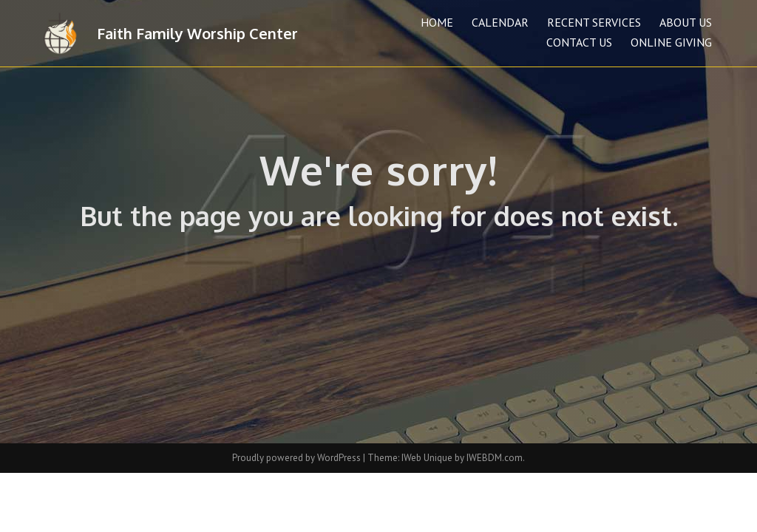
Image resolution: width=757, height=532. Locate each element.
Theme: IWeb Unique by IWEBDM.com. (446, 458)
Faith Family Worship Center (197, 33)
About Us (686, 22)
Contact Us (579, 42)
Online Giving (671, 42)
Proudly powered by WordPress (298, 458)
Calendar (500, 22)
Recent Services (594, 22)
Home (437, 22)
